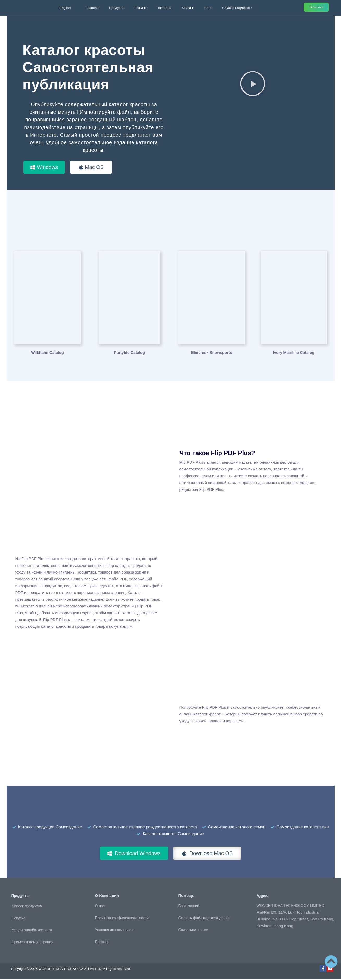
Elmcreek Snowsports (212, 353)
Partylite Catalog (129, 353)
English (65, 8)
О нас (100, 907)
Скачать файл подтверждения (204, 919)
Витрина (165, 8)
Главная (92, 8)
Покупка (141, 8)
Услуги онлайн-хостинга (32, 931)
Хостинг (188, 8)
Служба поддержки (237, 8)
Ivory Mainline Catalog (293, 353)
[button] (253, 83)
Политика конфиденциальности (122, 919)
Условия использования (115, 931)
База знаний (189, 907)
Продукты (117, 8)
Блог (208, 8)
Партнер (102, 943)
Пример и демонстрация (33, 943)
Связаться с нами (193, 931)
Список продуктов (27, 907)
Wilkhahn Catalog (47, 353)
